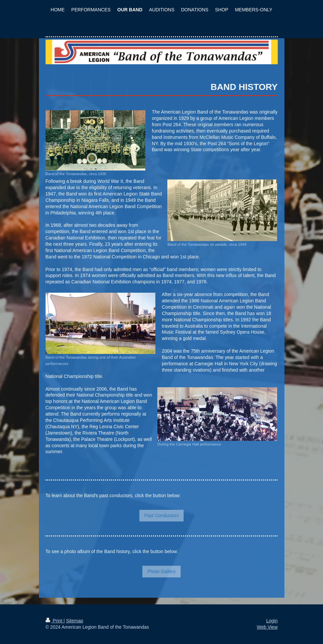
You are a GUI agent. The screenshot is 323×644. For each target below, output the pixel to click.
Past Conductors (162, 515)
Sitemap (75, 621)
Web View (267, 627)
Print (55, 621)
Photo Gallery (161, 571)
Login (272, 621)
